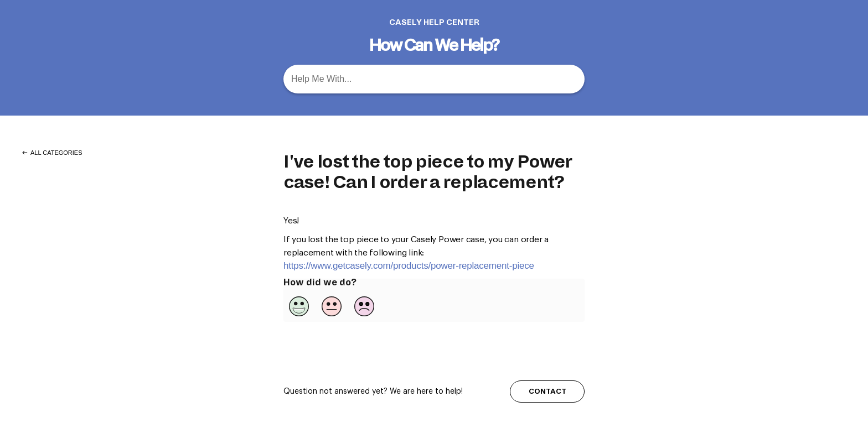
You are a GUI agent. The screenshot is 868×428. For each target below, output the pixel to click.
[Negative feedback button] (364, 306)
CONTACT (547, 391)
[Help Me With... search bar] (434, 79)
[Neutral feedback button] (332, 306)
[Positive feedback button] (299, 306)
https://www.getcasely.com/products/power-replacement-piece (409, 266)
